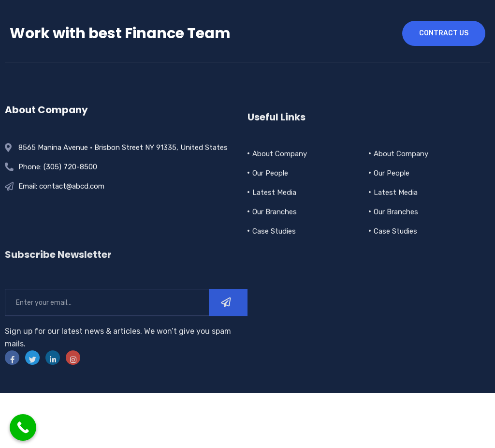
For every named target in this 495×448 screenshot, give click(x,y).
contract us (444, 33)
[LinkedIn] (53, 375)
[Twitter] (32, 375)
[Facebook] (12, 375)
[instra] (73, 375)
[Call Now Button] (23, 427)
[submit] (228, 320)
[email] (107, 320)
